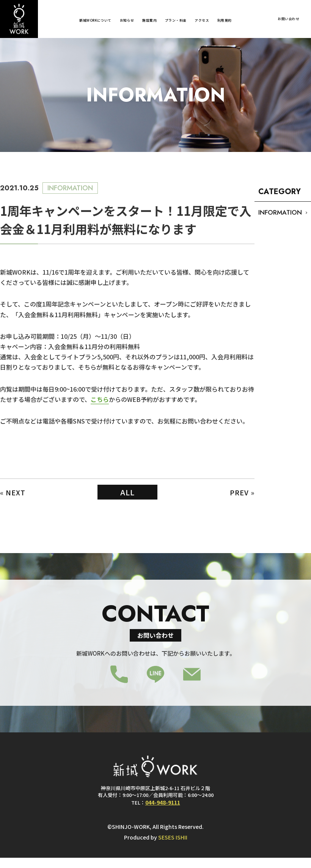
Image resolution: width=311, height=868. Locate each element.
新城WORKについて (95, 20)
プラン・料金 (176, 20)
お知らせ (127, 20)
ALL (127, 492)
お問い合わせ (288, 19)
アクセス (202, 20)
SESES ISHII (173, 837)
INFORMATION (280, 212)
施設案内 (149, 20)
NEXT (16, 492)
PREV (239, 492)
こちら (100, 399)
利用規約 (225, 20)
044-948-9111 (163, 802)
